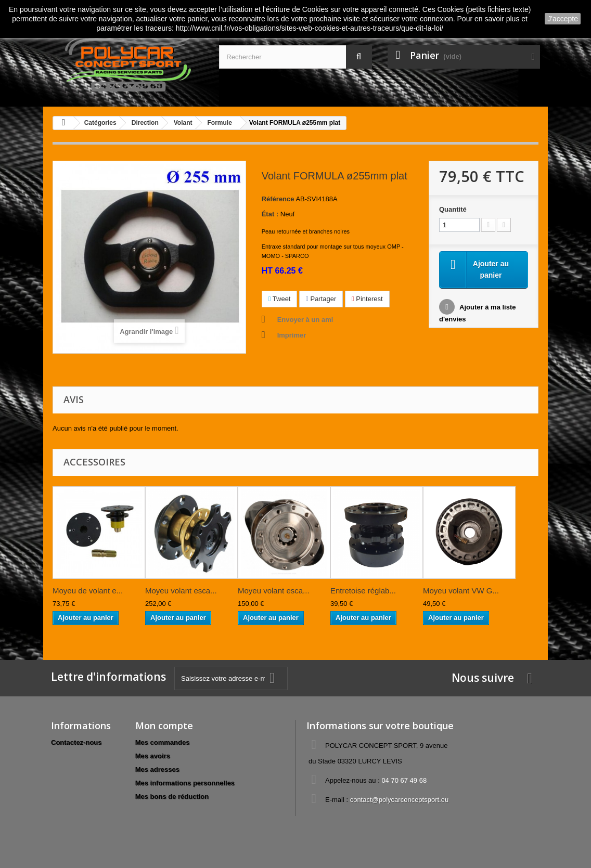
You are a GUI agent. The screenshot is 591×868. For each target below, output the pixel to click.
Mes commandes (163, 742)
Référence (278, 199)
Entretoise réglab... (363, 591)
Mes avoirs (153, 756)
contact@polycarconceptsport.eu (400, 800)
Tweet (280, 299)
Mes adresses (157, 769)
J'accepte (563, 19)
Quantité (453, 209)
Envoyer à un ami (305, 320)
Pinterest (367, 299)
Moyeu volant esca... (181, 591)
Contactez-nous (76, 742)
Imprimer (292, 335)
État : (270, 214)
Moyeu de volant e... (88, 591)
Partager (321, 299)
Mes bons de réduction (172, 796)
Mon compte (164, 726)
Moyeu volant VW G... (461, 591)
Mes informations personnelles (185, 783)
